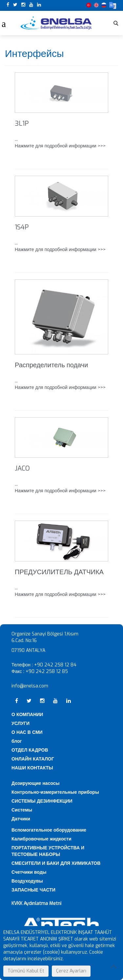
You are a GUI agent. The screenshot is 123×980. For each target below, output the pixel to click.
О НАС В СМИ (27, 732)
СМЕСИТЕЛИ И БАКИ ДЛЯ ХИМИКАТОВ (56, 863)
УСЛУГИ (20, 723)
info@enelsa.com (30, 686)
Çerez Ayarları (71, 971)
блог (17, 741)
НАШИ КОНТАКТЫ (32, 768)
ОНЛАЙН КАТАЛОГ (33, 759)
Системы (22, 810)
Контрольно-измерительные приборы (55, 792)
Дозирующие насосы (36, 783)
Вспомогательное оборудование (49, 830)
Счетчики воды (29, 872)
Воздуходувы (27, 881)
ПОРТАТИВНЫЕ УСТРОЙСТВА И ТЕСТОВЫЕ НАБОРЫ (48, 851)
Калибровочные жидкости (41, 839)
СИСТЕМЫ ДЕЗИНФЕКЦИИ (42, 801)
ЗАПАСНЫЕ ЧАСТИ (33, 890)
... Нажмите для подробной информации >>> (60, 143)
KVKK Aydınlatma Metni (36, 903)
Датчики (21, 819)
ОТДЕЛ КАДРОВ (30, 750)
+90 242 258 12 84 (55, 665)
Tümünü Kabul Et (26, 971)
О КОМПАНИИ (27, 715)
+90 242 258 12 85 (47, 671)
